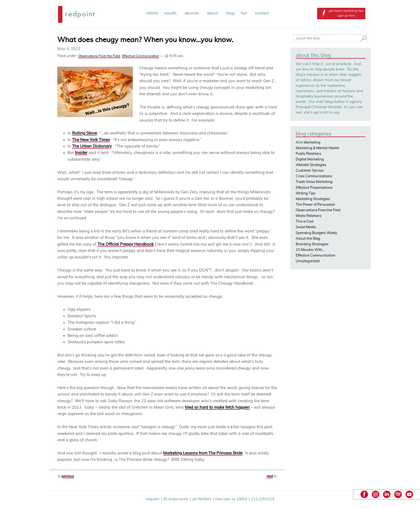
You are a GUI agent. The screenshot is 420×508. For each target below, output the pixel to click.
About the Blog (308, 239)
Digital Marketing (310, 159)
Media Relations (309, 216)
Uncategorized (308, 261)
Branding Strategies (312, 244)
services (193, 13)
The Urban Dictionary (92, 146)
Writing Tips (305, 193)
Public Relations (308, 154)
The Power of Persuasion (315, 205)
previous (68, 476)
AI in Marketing (308, 143)
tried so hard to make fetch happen (217, 407)
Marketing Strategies (313, 199)
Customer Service (310, 171)
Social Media (306, 227)
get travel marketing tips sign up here (341, 13)
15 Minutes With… (310, 250)
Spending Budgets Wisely (316, 233)
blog (230, 13)
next (270, 476)
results (171, 13)
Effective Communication (140, 56)
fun (245, 13)
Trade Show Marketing (314, 182)
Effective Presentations (314, 188)
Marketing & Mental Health (318, 148)
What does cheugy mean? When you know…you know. (145, 40)
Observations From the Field (99, 56)
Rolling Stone (85, 133)
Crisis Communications (314, 176)
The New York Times (91, 140)
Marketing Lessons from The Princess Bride (203, 453)
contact (262, 13)
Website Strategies (311, 165)
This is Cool (305, 222)
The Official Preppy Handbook (126, 244)
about (213, 13)
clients (152, 13)
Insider (81, 153)
